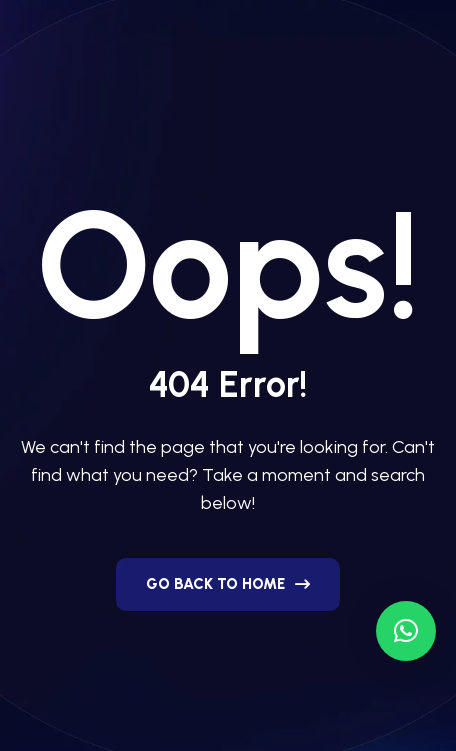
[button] (406, 631)
